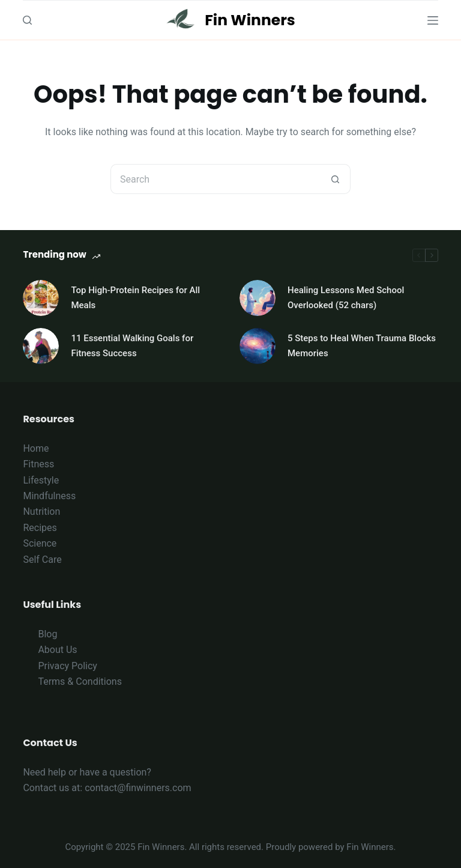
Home (36, 448)
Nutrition (41, 511)
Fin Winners (250, 20)
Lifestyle (41, 480)
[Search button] (336, 179)
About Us (57, 650)
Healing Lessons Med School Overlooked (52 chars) (346, 298)
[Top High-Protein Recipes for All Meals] (41, 298)
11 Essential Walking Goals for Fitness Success (132, 346)
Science (40, 543)
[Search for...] (215, 179)
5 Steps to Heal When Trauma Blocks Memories (362, 346)
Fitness (38, 464)
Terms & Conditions (80, 681)
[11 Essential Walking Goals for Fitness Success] (41, 346)
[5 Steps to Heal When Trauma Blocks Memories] (258, 346)
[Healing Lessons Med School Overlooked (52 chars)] (258, 298)
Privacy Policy (68, 666)
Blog (47, 634)
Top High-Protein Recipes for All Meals (135, 298)
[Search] (27, 20)
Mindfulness (49, 496)
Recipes (40, 528)
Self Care (42, 560)
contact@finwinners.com (138, 788)
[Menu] (433, 20)
